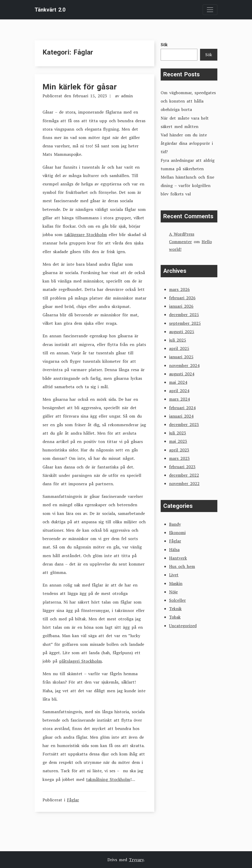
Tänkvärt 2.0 (50, 10)
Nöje (173, 592)
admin (127, 96)
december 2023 (184, 424)
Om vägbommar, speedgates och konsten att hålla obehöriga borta (188, 101)
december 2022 (184, 475)
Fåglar (73, 800)
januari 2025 (181, 357)
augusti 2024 (182, 374)
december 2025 (184, 315)
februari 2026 (182, 298)
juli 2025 (178, 340)
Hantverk (178, 558)
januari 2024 (181, 416)
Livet (174, 575)
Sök (164, 45)
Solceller (177, 600)
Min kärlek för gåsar (80, 87)
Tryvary (136, 860)
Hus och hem (182, 566)
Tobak (175, 617)
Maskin (176, 583)
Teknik (175, 609)
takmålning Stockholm (108, 779)
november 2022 (184, 483)
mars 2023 (179, 458)
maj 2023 (178, 441)
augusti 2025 (182, 332)
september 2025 (185, 323)
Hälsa (174, 550)
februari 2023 (182, 467)
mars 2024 (179, 399)
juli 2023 (178, 433)
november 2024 (184, 365)
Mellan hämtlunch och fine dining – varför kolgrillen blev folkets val (187, 185)
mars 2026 (179, 289)
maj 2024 (178, 382)
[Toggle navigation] (210, 10)
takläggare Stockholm (86, 235)
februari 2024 (182, 408)
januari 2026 (181, 306)
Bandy (175, 524)
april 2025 (179, 348)
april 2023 (179, 450)
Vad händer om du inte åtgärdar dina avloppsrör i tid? (187, 143)
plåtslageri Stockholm (80, 661)
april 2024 (179, 391)
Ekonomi (177, 532)
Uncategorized (183, 626)
